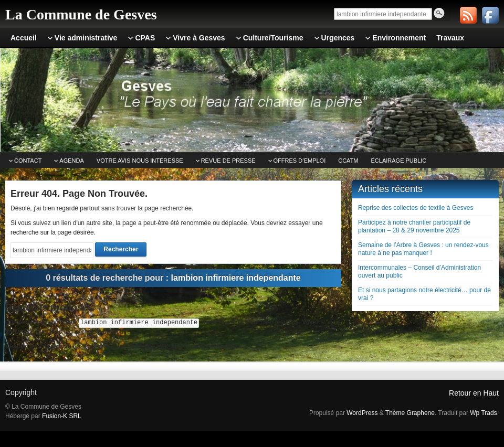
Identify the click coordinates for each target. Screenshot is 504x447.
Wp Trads (483, 413)
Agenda (71, 161)
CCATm (348, 161)
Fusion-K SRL (62, 416)
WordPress (362, 413)
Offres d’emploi (300, 161)
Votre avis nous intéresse (140, 161)
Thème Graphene (410, 413)
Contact (28, 161)
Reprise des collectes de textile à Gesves (416, 208)
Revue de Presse (228, 161)
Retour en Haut (474, 393)
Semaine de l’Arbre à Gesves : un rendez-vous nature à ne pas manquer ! (423, 249)
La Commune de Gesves (81, 14)
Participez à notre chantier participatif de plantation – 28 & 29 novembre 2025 (414, 226)
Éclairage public (399, 161)
